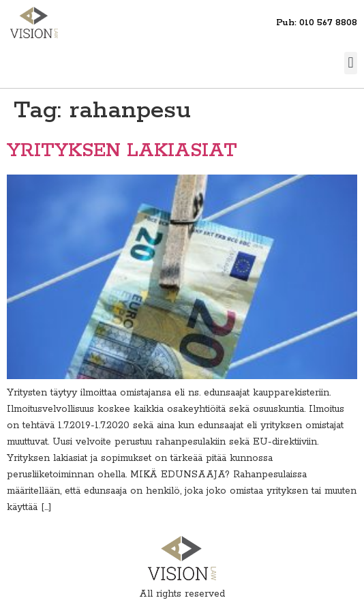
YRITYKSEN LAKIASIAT (122, 151)
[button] (351, 63)
